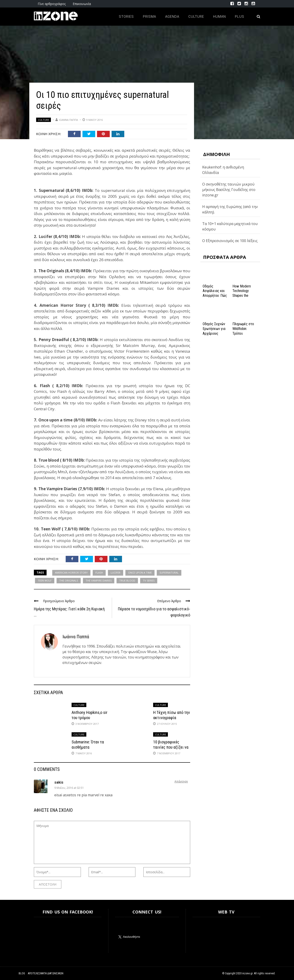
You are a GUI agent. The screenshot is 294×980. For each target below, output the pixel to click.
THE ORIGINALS (69, 580)
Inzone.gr (45, 935)
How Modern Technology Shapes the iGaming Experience (242, 296)
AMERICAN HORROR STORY (71, 573)
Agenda (172, 17)
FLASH (99, 573)
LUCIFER (116, 573)
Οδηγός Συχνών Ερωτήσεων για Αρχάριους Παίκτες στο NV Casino (214, 333)
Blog (22, 973)
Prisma (149, 17)
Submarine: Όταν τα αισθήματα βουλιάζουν (88, 747)
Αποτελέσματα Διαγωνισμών (46, 973)
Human (219, 17)
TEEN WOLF (45, 580)
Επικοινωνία (82, 4)
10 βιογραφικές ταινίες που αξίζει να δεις (171, 747)
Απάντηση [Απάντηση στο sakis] (181, 781)
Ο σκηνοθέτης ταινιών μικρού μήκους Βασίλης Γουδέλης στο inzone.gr (229, 190)
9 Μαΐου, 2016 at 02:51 (69, 788)
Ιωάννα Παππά (69, 120)
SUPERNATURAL (169, 573)
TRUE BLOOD (127, 580)
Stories (126, 17)
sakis (59, 782)
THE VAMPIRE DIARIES (99, 580)
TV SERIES (149, 580)
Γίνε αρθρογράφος (52, 4)
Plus (240, 17)
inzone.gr (247, 973)
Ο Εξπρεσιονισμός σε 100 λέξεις (230, 241)
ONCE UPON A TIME (140, 573)
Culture (196, 17)
